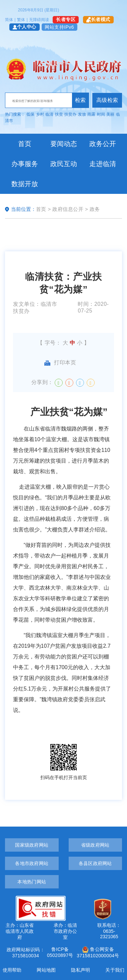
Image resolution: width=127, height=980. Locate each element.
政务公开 (103, 144)
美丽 (110, 114)
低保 (30, 114)
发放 (82, 114)
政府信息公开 (68, 209)
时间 (101, 114)
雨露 (91, 114)
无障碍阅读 (39, 20)
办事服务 (25, 164)
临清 (49, 114)
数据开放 (25, 184)
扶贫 (59, 114)
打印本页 (60, 362)
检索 (80, 100)
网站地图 (46, 970)
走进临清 (103, 164)
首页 (25, 144)
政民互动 (64, 164)
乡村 (40, 114)
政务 (95, 209)
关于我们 (115, 970)
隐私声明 (80, 970)
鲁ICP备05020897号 (60, 952)
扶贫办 (70, 114)
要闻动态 (64, 144)
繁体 (21, 20)
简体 (9, 20)
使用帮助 (12, 970)
